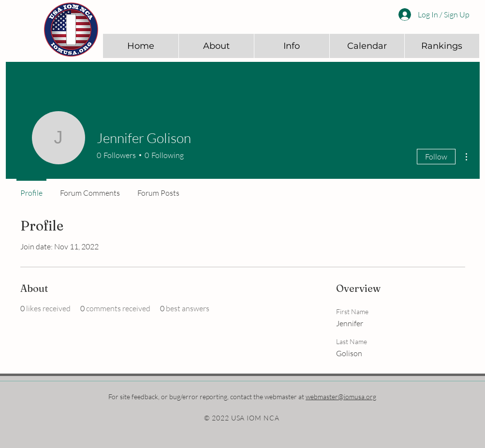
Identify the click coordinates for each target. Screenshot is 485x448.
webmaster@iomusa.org (341, 397)
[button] (216, 46)
